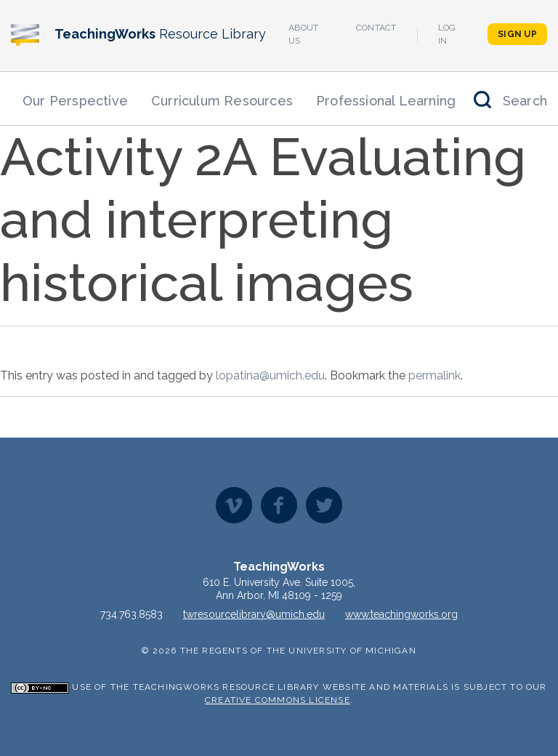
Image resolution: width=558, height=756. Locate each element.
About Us (304, 34)
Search (525, 101)
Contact (376, 28)
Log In (447, 34)
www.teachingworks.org (401, 614)
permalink (434, 375)
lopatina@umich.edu (270, 375)
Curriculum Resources (222, 101)
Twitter (324, 505)
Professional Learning (386, 101)
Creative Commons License (278, 700)
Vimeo (234, 505)
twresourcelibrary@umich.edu (254, 614)
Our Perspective (75, 101)
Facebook (279, 505)
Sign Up (517, 34)
